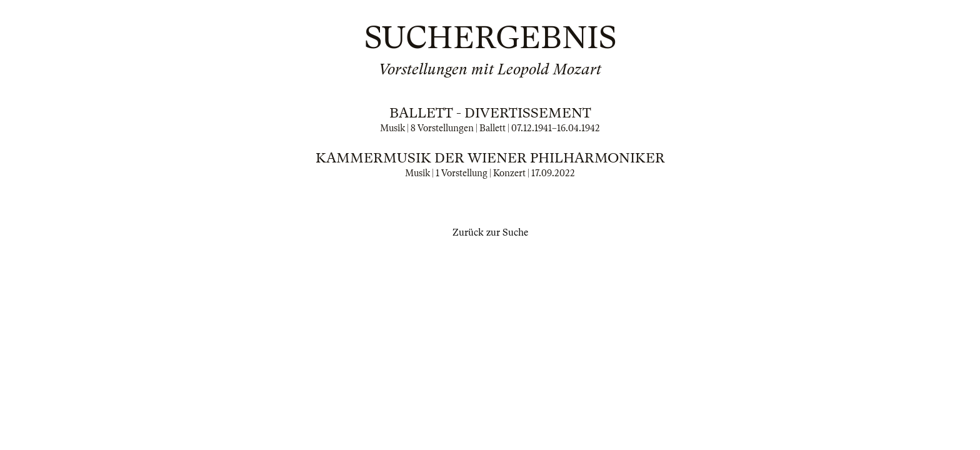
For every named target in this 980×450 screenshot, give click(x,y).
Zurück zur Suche (490, 232)
